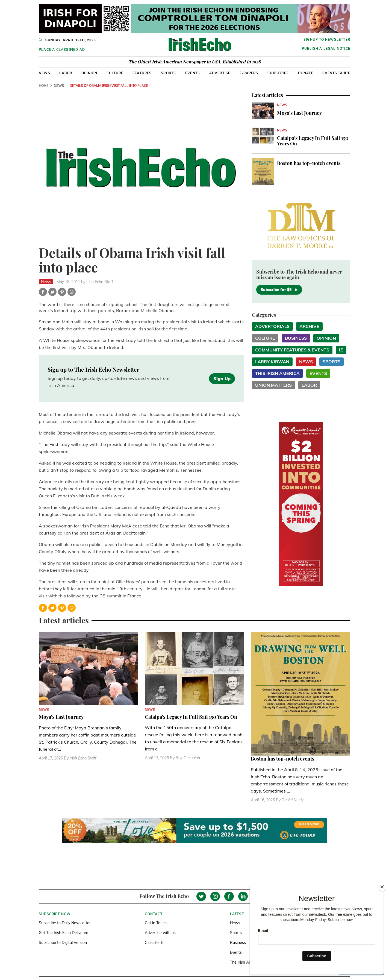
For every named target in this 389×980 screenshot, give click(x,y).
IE (341, 350)
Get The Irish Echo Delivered (64, 933)
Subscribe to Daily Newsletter (65, 923)
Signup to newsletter (327, 39)
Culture (115, 73)
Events (193, 73)
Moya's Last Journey (299, 113)
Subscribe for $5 (279, 290)
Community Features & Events (292, 350)
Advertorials (272, 326)
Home (44, 86)
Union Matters (273, 385)
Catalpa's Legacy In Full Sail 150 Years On (313, 141)
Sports (168, 73)
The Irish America (245, 962)
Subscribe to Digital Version (63, 943)
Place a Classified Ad (62, 50)
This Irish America (277, 373)
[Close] (382, 887)
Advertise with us (160, 933)
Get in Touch (156, 923)
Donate (306, 73)
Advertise (220, 73)
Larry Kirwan (272, 362)
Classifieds (154, 943)
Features (142, 73)
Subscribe (278, 73)
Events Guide (336, 73)
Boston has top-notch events (309, 163)
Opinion (89, 73)
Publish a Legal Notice (326, 49)
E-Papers (249, 73)
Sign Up (222, 378)
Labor (66, 73)
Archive (309, 326)
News (45, 73)
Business (296, 338)
